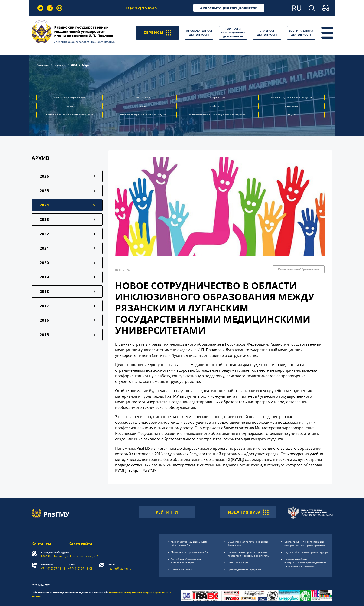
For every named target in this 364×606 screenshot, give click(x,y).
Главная (42, 65)
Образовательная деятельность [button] (199, 33)
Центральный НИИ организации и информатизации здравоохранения (305, 543)
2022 (44, 234)
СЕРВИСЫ (158, 33)
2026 (44, 176)
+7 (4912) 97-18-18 (141, 8)
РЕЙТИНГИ (167, 512)
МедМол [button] (292, 115)
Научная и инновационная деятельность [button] (233, 33)
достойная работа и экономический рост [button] (69, 115)
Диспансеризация (238, 563)
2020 (44, 263)
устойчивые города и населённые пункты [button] (144, 115)
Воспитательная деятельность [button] (301, 33)
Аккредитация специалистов (229, 8)
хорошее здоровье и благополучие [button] (291, 97)
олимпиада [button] (291, 106)
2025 (44, 191)
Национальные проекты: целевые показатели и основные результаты (249, 554)
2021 (44, 248)
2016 (44, 320)
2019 (44, 277)
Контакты (41, 544)
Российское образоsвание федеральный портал (186, 561)
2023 (44, 219)
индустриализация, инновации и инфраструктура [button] (217, 115)
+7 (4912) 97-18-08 (80, 567)
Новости (60, 65)
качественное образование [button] (70, 97)
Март (86, 65)
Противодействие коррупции (244, 570)
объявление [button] (144, 97)
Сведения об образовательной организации (85, 42)
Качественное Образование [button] (299, 269)
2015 (44, 335)
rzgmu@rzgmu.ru (120, 567)
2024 (74, 65)
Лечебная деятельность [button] (267, 33)
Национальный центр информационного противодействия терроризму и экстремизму (305, 563)
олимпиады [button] (70, 106)
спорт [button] (143, 106)
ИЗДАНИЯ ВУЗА (248, 512)
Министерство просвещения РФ (189, 552)
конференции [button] (218, 97)
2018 (44, 292)
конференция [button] (218, 106)
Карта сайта (80, 544)
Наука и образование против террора (306, 552)
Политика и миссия (182, 570)
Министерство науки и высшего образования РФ (189, 543)
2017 (44, 306)
